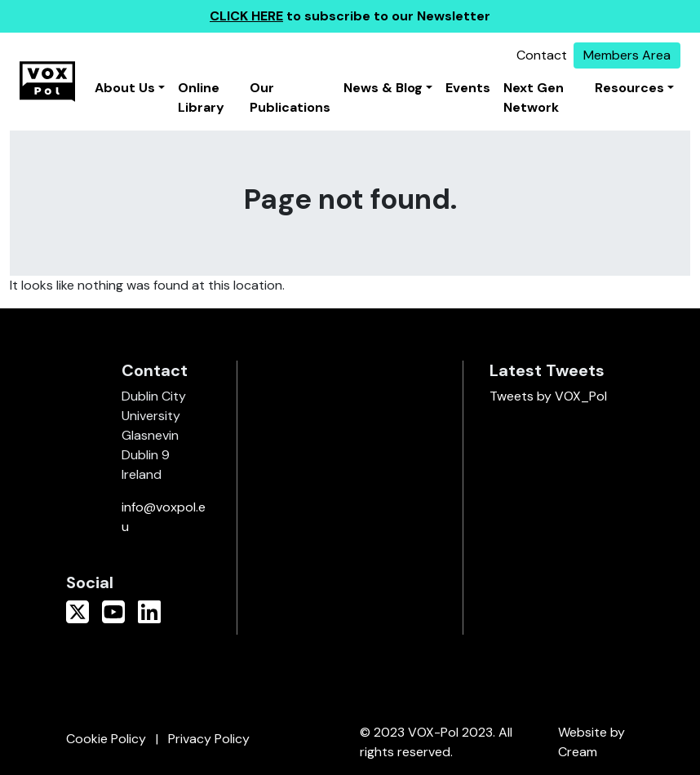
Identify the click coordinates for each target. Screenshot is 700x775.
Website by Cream (591, 742)
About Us (125, 88)
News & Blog (383, 88)
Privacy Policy (209, 739)
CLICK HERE (246, 16)
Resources (629, 88)
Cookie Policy (106, 739)
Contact (542, 55)
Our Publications (290, 97)
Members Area (627, 55)
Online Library (201, 97)
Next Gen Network (534, 97)
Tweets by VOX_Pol (548, 396)
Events (468, 88)
